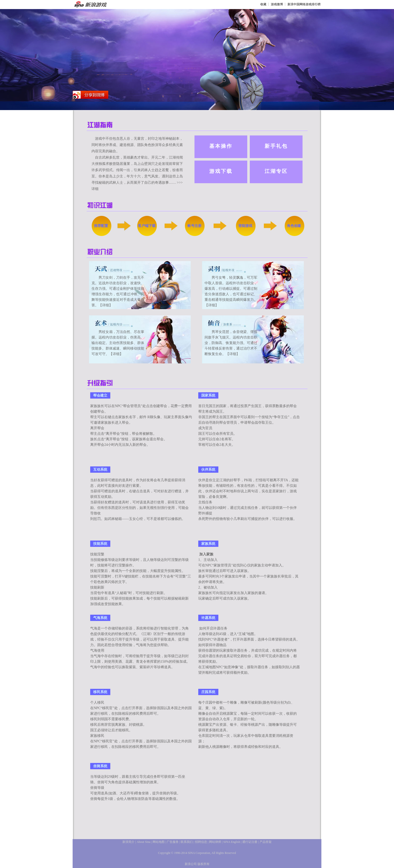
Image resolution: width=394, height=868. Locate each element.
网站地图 (159, 842)
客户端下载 (147, 226)
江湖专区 (276, 171)
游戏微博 (277, 4)
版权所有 (204, 864)
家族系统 (208, 544)
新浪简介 (128, 842)
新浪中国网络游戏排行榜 (304, 4)
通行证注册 (250, 842)
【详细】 (106, 305)
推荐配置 (101, 226)
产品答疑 (266, 842)
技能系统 (100, 544)
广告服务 (173, 842)
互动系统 (100, 470)
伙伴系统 (208, 470)
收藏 (263, 4)
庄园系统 (208, 692)
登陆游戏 (245, 226)
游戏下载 (221, 171)
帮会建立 (100, 395)
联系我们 (187, 842)
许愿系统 (208, 618)
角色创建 (294, 226)
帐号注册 (194, 226)
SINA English (232, 842)
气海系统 (100, 618)
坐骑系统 (100, 766)
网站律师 (215, 842)
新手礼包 (276, 146)
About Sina (143, 842)
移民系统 (100, 692)
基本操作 (221, 146)
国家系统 (208, 395)
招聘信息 (201, 842)
